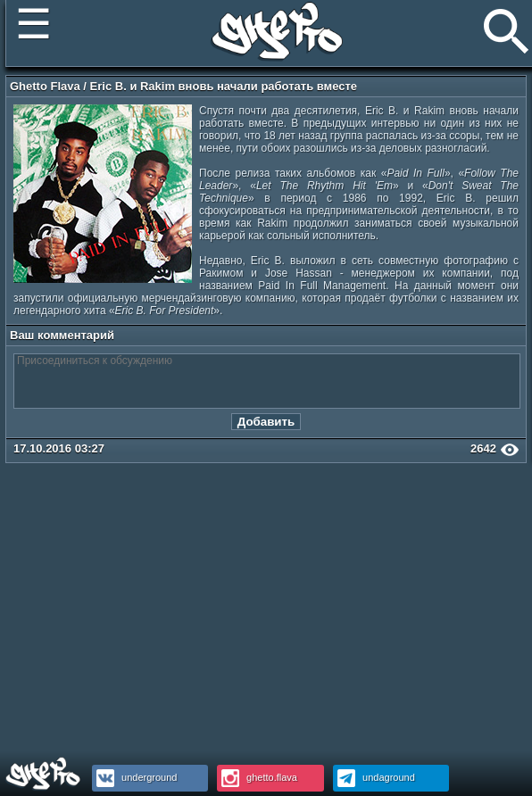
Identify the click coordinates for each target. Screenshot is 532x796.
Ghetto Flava (45, 86)
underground (134, 777)
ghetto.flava (257, 777)
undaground (374, 777)
